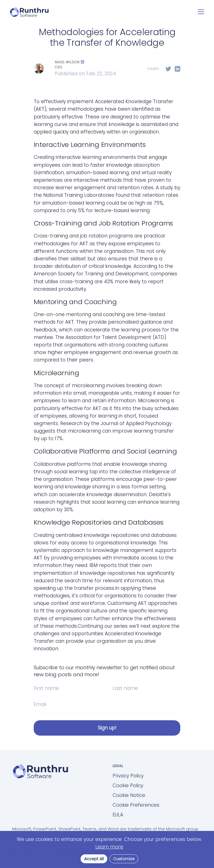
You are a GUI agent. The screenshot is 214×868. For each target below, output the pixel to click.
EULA (118, 815)
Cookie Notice (129, 795)
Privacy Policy (128, 776)
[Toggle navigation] (201, 12)
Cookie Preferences (136, 805)
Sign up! (107, 728)
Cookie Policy (128, 785)
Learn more (109, 847)
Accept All (94, 859)
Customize (124, 859)
